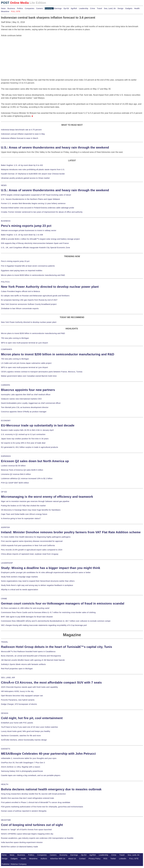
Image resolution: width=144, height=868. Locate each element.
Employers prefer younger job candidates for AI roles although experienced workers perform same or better (46, 572)
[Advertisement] (20, 53)
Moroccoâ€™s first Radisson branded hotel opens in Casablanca (28, 652)
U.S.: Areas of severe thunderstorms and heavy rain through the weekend (55, 147)
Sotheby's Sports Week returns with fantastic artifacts (23, 664)
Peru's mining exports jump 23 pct (26, 226)
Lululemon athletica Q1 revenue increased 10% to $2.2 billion (27, 478)
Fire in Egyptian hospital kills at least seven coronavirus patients (28, 266)
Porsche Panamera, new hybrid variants (18, 700)
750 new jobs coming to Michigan (15, 338)
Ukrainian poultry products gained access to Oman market (25, 178)
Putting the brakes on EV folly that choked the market (23, 506)
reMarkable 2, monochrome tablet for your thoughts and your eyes (29, 758)
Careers (39, 8)
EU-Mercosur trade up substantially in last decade (38, 425)
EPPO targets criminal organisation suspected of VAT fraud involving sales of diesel (36, 195)
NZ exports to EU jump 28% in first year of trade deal (23, 443)
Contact (82, 859)
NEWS (4, 185)
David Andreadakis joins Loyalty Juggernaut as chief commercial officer (31, 403)
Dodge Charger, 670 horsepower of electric (19, 704)
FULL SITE (134, 859)
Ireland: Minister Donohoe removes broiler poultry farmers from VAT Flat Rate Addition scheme (71, 532)
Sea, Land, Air (110, 8)
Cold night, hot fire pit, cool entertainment (32, 718)
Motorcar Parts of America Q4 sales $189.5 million (22, 470)
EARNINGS (6, 456)
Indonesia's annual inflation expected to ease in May (23, 134)
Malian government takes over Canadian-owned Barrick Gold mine (29, 376)
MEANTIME (6, 820)
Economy (49, 8)
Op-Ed (66, 8)
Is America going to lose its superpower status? (21, 518)
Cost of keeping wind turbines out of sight (32, 825)
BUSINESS (6, 221)
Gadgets (129, 8)
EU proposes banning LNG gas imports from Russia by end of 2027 (29, 300)
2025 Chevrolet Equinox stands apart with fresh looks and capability (29, 687)
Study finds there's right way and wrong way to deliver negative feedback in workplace (37, 585)
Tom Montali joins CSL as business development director (25, 407)
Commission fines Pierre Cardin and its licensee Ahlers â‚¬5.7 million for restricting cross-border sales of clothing (48, 612)
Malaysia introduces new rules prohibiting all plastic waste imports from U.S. (33, 170)
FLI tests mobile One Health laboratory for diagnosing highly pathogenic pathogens (36, 537)
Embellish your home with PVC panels (17, 723)
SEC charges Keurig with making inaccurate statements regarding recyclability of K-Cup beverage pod (44, 625)
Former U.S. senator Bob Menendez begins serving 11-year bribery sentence (33, 203)
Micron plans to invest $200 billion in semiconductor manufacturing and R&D (33, 275)
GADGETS (6, 749)
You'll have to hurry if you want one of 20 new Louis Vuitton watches (29, 727)
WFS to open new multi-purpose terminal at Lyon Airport (24, 343)
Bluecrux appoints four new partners (28, 390)
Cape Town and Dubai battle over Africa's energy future (24, 514)
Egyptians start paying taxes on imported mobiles (22, 271)
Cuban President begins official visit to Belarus (21, 291)
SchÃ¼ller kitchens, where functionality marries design (24, 740)
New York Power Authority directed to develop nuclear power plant (50, 287)
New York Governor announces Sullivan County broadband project (29, 304)
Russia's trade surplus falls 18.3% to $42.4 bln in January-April (27, 430)
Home (4, 855)
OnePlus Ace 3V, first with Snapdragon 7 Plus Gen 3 (23, 763)
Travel (99, 8)
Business (11, 8)
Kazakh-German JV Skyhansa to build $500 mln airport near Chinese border (33, 174)
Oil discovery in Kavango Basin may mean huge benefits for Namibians (31, 510)
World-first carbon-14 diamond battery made (20, 847)
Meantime (5, 11)
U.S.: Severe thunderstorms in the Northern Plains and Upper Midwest (30, 199)
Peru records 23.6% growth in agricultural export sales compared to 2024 (32, 550)
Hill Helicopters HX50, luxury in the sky (17, 691)
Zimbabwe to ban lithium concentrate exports (20, 308)
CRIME (4, 599)
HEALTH (5, 784)
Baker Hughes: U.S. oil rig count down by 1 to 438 (22, 235)
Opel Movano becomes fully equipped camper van (22, 696)
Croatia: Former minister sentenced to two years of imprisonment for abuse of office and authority (42, 212)
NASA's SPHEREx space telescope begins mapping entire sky (27, 834)
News (3, 8)
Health (137, 8)
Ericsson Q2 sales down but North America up (35, 461)
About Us (72, 859)
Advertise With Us (58, 859)
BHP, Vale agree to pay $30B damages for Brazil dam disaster (27, 617)
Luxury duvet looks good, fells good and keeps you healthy (26, 731)
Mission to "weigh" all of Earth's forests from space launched (26, 830)
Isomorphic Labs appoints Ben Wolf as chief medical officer (26, 395)
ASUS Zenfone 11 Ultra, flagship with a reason (21, 767)
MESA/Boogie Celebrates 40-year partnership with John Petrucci (48, 754)
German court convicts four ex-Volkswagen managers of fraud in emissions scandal (63, 603)
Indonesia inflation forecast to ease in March (20, 138)
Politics (20, 8)
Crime (93, 8)
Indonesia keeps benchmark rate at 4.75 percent (21, 130)
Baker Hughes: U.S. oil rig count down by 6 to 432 (22, 165)
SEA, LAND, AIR (8, 678)
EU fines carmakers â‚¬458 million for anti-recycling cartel (25, 608)
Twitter (113, 859)
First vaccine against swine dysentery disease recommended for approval (32, 541)
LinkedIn (123, 859)
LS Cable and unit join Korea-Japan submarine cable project (26, 363)
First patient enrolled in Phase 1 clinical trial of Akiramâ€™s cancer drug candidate (36, 802)
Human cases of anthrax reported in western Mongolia (24, 811)
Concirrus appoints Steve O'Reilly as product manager (24, 412)
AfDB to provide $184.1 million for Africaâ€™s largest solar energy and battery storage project (40, 239)
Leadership (84, 8)
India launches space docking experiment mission (22, 842)
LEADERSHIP (7, 563)
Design (120, 8)
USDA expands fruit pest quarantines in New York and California (28, 545)
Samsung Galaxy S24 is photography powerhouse (22, 771)
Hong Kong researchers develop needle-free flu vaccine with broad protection (33, 794)
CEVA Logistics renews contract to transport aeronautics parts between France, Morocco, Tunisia (42, 372)
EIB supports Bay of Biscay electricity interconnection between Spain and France (35, 243)
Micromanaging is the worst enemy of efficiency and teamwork (47, 497)
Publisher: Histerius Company (14, 864)
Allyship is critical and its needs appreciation (20, 590)
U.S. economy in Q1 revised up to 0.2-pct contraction (23, 434)
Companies (30, 8)
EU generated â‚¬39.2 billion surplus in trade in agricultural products (30, 447)
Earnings (58, 8)
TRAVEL (5, 642)
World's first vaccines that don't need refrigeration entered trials (28, 798)
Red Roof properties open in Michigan (17, 669)
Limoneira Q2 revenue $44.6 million (16, 474)
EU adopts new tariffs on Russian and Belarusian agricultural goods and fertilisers (35, 296)
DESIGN (5, 713)
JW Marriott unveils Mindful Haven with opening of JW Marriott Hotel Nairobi (33, 660)
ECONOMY (6, 421)
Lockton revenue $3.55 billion (13, 466)
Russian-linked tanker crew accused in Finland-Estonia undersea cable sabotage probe (38, 208)
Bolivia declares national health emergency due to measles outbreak (51, 789)
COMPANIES (7, 349)
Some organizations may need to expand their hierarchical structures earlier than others (38, 581)
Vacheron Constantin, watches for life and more (21, 736)
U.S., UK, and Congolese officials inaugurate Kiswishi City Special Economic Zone (35, 248)
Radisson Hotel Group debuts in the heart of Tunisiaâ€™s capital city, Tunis (57, 647)
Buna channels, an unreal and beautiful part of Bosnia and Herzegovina (31, 656)
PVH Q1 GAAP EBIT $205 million (15, 483)
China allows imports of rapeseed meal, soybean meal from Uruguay (30, 554)
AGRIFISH (5, 527)
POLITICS (5, 282)
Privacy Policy (95, 859)
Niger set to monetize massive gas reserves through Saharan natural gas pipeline (35, 501)
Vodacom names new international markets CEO (21, 399)
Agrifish (74, 8)
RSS (105, 859)
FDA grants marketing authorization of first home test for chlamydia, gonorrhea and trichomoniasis (42, 807)
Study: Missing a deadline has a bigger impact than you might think (51, 568)
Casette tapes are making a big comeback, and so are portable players (31, 775)
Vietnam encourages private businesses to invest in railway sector (29, 230)
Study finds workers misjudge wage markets (19, 577)
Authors (44, 859)
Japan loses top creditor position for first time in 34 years (25, 439)
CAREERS (6, 385)
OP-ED (4, 492)
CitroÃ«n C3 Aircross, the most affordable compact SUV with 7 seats (51, 682)
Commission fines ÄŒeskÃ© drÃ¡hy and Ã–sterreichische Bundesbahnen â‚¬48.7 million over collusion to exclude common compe (56, 621)
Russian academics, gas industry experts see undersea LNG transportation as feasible (37, 838)
